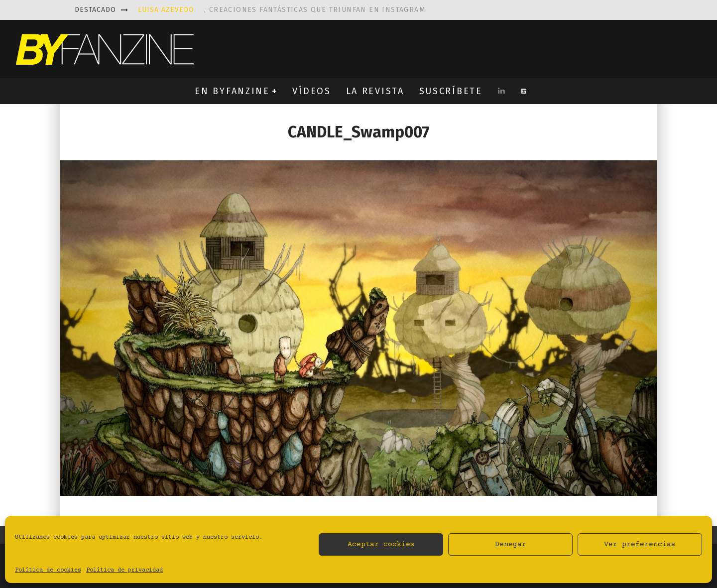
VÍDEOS (311, 91)
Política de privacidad (124, 570)
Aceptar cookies (381, 544)
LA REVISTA (375, 91)
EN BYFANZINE (232, 91)
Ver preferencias (640, 544)
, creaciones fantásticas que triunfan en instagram (282, 10)
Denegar (511, 544)
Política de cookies (48, 570)
